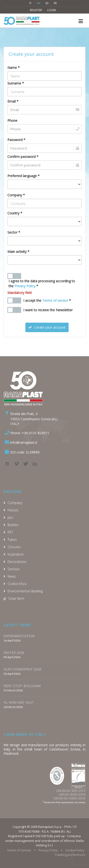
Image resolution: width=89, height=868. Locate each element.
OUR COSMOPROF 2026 (22, 669)
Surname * (16, 83)
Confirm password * (23, 157)
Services (14, 569)
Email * (13, 101)
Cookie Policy (75, 850)
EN (39, 3)
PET (10, 532)
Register (36, 10)
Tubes (12, 540)
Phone (12, 120)
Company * (16, 195)
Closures (14, 547)
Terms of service (55, 300)
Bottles (13, 525)
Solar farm (16, 598)
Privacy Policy (25, 286)
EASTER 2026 (14, 653)
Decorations (17, 562)
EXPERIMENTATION (19, 636)
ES (47, 3)
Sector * (14, 232)
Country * (15, 213)
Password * (16, 140)
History (13, 510)
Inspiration (16, 554)
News (12, 576)
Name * (14, 68)
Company (15, 503)
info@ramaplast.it (24, 442)
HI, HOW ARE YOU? (18, 702)
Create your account (47, 327)
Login (52, 10)
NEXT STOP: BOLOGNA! (22, 686)
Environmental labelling (25, 591)
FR (55, 3)
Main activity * (18, 252)
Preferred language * (23, 176)
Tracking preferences (70, 855)
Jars (10, 517)
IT (30, 3)
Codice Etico (17, 584)
